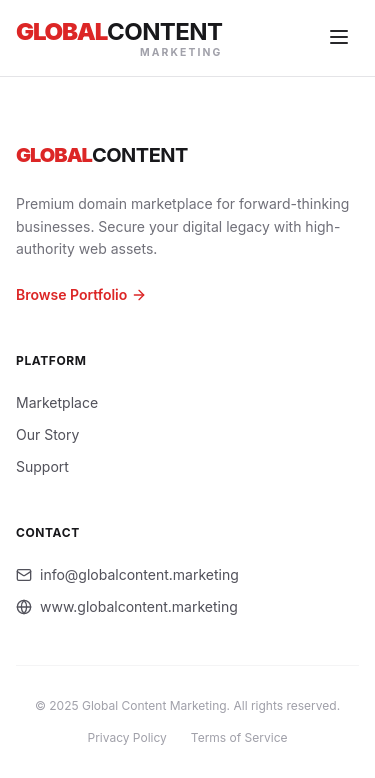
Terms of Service (239, 737)
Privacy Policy (127, 737)
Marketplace (57, 402)
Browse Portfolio (81, 294)
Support (42, 466)
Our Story (47, 434)
